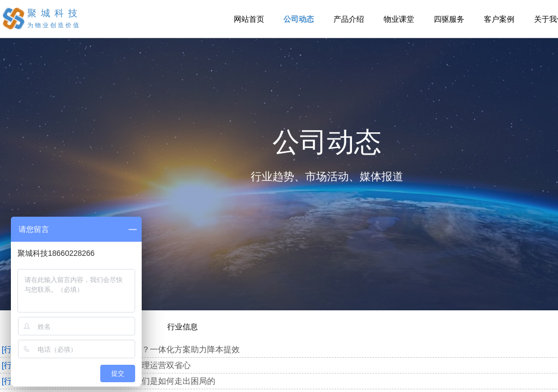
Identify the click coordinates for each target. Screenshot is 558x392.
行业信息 (183, 327)
